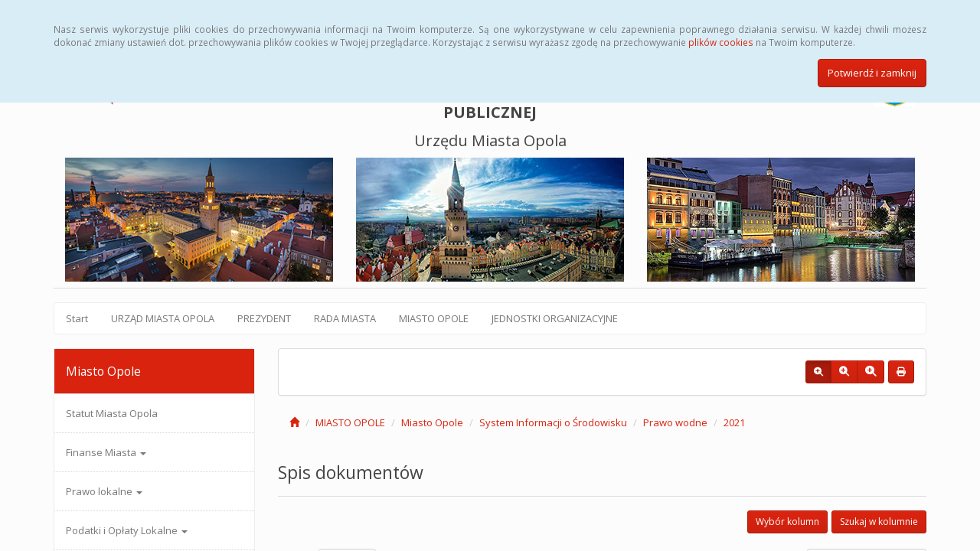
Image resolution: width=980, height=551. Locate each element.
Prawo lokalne (104, 491)
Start (77, 318)
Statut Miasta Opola (112, 413)
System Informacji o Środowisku (553, 422)
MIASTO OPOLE (434, 318)
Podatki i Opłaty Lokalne (127, 530)
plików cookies (721, 42)
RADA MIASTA (345, 318)
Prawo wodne (675, 422)
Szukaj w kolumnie (879, 522)
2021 (734, 422)
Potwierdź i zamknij (872, 73)
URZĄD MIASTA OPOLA (163, 318)
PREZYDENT (264, 318)
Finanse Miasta (106, 452)
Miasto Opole (432, 422)
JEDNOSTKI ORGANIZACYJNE (555, 318)
